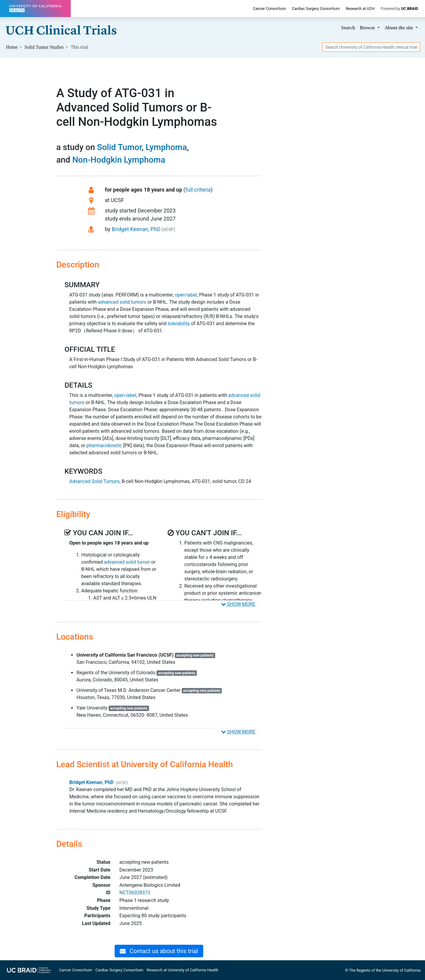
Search (348, 28)
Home (12, 47)
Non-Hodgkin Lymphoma (119, 160)
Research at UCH (360, 9)
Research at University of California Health (182, 970)
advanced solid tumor (127, 562)
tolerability (179, 324)
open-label (186, 295)
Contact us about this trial (159, 951)
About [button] (399, 28)
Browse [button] (368, 28)
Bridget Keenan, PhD (136, 229)
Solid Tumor (119, 147)
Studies (44, 47)
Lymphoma (166, 147)
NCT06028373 (135, 893)
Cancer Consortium (269, 9)
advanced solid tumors (122, 302)
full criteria (198, 190)
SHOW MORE (238, 604)
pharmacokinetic (104, 445)
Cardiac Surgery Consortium (316, 9)
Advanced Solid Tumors (94, 481)
